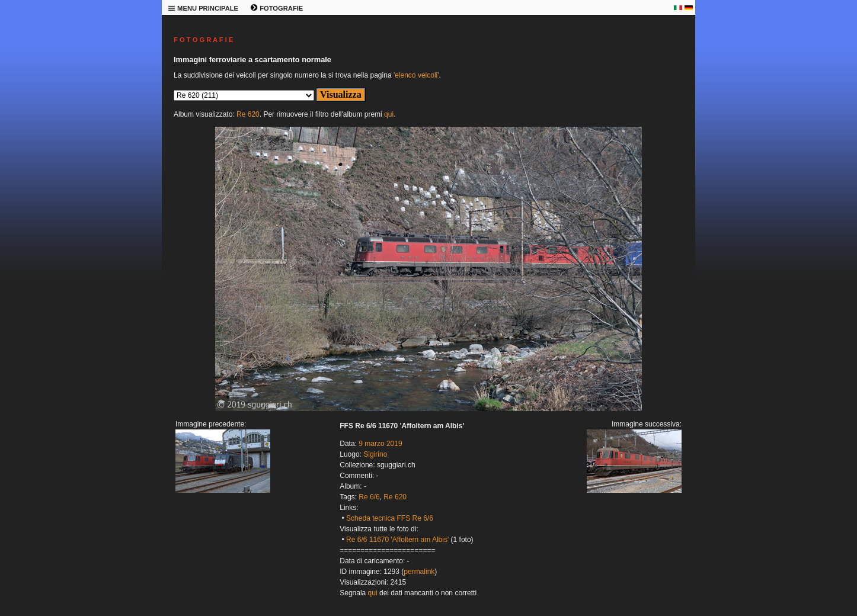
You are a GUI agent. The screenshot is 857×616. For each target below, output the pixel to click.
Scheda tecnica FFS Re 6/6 (390, 518)
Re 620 (248, 114)
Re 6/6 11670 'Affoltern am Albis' (397, 540)
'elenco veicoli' (416, 75)
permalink (419, 572)
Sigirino (375, 454)
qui (389, 114)
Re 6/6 (369, 497)
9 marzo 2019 (380, 444)
